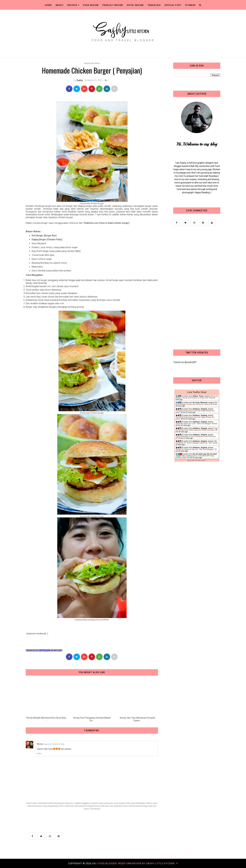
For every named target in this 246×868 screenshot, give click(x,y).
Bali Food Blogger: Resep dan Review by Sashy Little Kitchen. (134, 863)
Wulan (40, 744)
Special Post (173, 5)
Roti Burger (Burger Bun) (44, 236)
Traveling (154, 5)
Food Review (91, 5)
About (60, 5)
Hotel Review (135, 5)
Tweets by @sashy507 (185, 362)
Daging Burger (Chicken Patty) (47, 239)
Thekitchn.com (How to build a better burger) (106, 223)
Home (48, 5)
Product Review (113, 5)
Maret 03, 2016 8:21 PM (54, 744)
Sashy (80, 80)
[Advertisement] (197, 288)
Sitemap (190, 5)
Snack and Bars (92, 63)
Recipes (73, 5)
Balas (39, 753)
